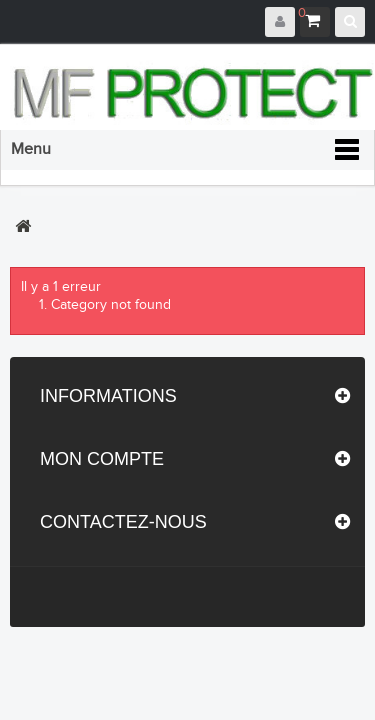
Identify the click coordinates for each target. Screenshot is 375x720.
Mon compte (102, 459)
